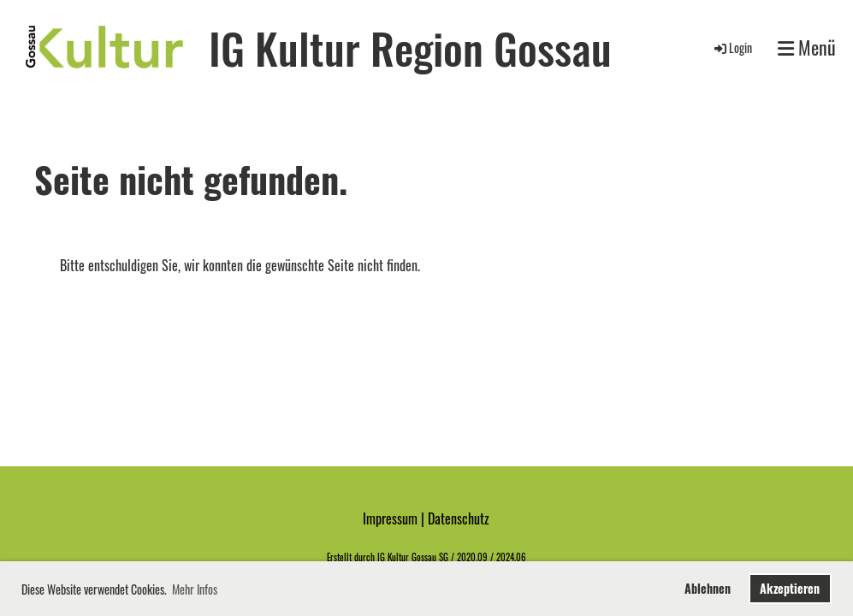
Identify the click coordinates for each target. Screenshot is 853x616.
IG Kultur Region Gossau (410, 47)
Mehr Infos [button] (195, 589)
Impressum (390, 518)
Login (732, 47)
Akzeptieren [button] (790, 588)
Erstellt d (343, 557)
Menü (807, 47)
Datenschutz (459, 518)
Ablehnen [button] (708, 588)
